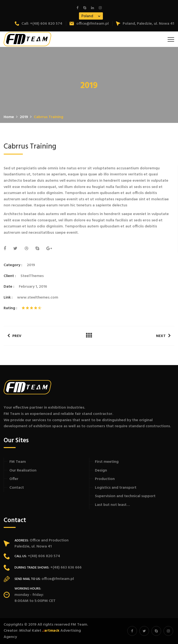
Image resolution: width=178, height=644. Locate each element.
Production (105, 479)
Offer (14, 479)
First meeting (107, 462)
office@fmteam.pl (89, 24)
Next (163, 336)
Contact (17, 488)
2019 (31, 265)
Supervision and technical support (125, 496)
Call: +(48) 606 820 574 (39, 24)
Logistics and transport (116, 488)
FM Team (18, 462)
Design (101, 471)
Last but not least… (112, 505)
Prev (14, 336)
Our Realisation (23, 471)
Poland (87, 16)
